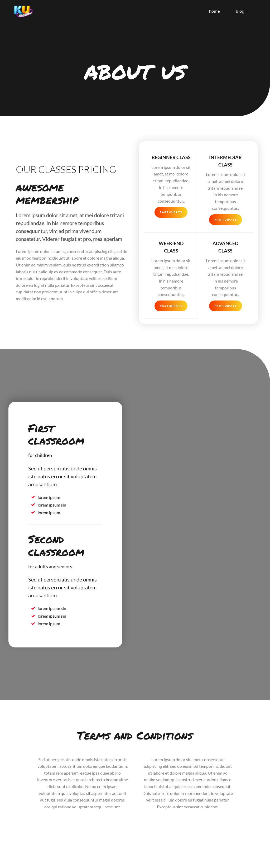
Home (215, 11)
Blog (243, 11)
